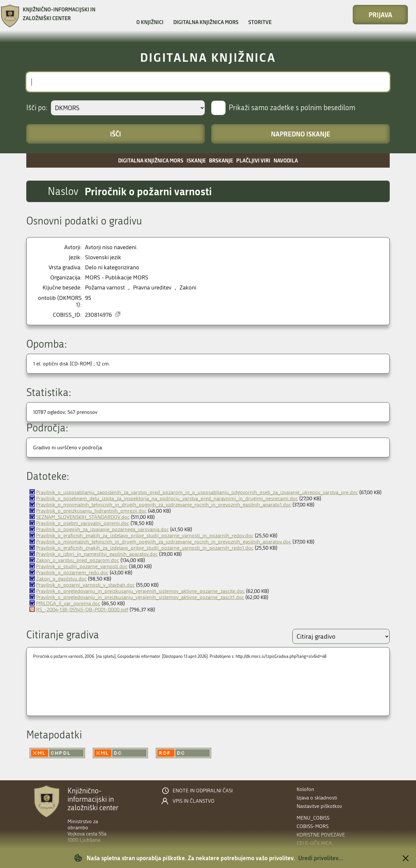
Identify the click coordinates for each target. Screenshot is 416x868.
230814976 (98, 315)
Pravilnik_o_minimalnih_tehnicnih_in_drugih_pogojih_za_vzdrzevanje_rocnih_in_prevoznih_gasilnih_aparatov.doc (164, 542)
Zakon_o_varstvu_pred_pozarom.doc (78, 560)
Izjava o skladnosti (317, 798)
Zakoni (188, 288)
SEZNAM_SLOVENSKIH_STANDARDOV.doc (83, 517)
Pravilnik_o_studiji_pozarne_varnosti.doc (82, 566)
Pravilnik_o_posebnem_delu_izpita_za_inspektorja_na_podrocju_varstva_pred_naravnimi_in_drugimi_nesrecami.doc (167, 498)
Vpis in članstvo (194, 801)
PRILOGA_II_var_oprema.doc (68, 603)
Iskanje (196, 160)
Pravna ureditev (152, 288)
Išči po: (37, 108)
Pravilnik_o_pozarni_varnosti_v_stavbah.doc (85, 585)
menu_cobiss (313, 818)
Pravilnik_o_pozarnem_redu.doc (72, 573)
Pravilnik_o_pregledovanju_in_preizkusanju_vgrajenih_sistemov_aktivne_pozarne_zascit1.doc (140, 597)
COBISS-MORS (312, 826)
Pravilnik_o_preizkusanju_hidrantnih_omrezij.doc (91, 511)
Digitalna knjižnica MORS (206, 22)
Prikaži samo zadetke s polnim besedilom (292, 108)
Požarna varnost (105, 288)
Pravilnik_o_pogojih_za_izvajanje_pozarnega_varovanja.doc (102, 529)
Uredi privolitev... (321, 858)
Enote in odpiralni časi (203, 791)
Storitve (260, 22)
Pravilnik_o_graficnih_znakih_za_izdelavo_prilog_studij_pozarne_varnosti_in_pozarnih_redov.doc (145, 536)
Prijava (380, 15)
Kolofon (305, 789)
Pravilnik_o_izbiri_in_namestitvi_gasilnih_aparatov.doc (97, 554)
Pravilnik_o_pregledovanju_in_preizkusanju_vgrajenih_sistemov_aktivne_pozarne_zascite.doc (140, 591)
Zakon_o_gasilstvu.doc (61, 579)
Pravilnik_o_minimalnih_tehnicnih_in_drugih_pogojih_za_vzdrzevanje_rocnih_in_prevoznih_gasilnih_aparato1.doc (164, 505)
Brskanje (221, 160)
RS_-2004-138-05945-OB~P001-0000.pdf (82, 610)
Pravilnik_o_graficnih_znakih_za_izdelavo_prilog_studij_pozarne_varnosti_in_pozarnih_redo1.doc (145, 548)
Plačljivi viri (253, 160)
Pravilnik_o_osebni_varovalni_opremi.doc (83, 523)
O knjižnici (150, 22)
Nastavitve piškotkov (319, 806)
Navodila (286, 160)
